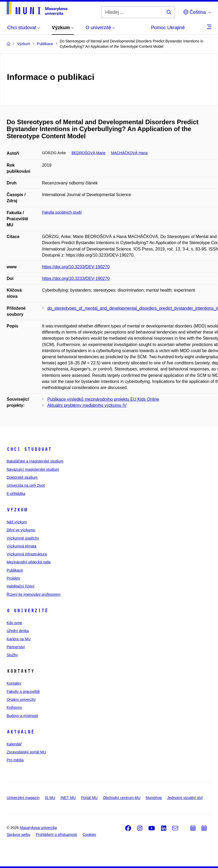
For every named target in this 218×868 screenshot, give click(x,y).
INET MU (68, 798)
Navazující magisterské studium (33, 469)
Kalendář (14, 744)
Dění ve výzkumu (21, 530)
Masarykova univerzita (38, 828)
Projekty (13, 578)
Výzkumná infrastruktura (27, 554)
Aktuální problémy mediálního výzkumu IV (87, 405)
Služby (12, 655)
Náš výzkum (17, 522)
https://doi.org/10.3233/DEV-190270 (76, 267)
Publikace (15, 570)
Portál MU (89, 798)
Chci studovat (29, 449)
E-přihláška (16, 494)
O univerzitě (27, 611)
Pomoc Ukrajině (168, 28)
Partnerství (16, 647)
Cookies (89, 835)
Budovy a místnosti (22, 716)
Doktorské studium (22, 477)
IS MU (50, 798)
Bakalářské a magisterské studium (35, 461)
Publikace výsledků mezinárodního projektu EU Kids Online (103, 399)
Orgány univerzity (21, 699)
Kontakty (14, 683)
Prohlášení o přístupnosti (56, 835)
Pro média (15, 760)
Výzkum (17, 510)
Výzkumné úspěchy (23, 538)
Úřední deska (18, 631)
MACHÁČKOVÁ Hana (129, 153)
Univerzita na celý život (26, 485)
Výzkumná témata (22, 546)
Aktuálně (20, 732)
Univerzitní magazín (23, 798)
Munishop (154, 798)
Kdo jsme (14, 623)
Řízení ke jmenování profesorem (33, 594)
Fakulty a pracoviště (23, 692)
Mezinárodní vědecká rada (29, 562)
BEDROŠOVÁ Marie (89, 153)
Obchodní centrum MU (122, 798)
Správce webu (18, 835)
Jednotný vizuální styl (185, 798)
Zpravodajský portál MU (26, 752)
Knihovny (14, 707)
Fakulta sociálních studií (62, 212)
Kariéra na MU (19, 639)
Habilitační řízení (20, 586)
